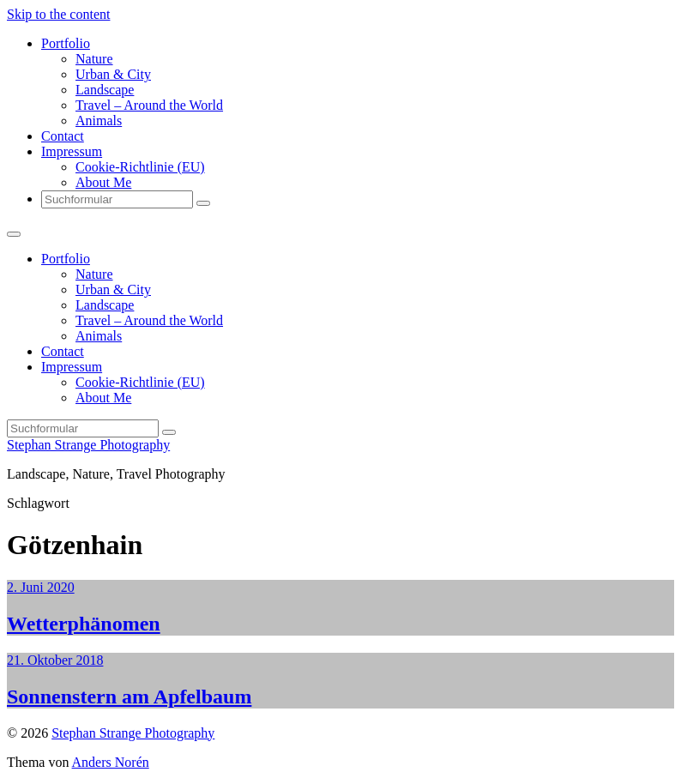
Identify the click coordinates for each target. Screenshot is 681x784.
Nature (94, 59)
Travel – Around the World (149, 105)
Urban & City (113, 74)
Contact (63, 136)
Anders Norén (111, 762)
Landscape (105, 90)
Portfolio (66, 43)
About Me (103, 182)
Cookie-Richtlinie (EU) (140, 167)
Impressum (72, 151)
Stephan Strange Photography (88, 445)
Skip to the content (58, 14)
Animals (99, 121)
